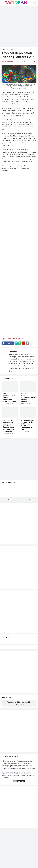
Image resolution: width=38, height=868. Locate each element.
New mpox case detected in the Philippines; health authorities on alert (28, 425)
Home (3, 49)
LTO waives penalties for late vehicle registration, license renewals (10, 398)
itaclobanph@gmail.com (8, 774)
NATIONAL (10, 49)
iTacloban (13, 351)
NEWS (15, 339)
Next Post (32, 500)
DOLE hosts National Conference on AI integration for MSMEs (28, 398)
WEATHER (21, 339)
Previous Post (7, 500)
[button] (2, 3)
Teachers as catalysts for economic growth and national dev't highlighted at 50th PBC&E (9, 426)
